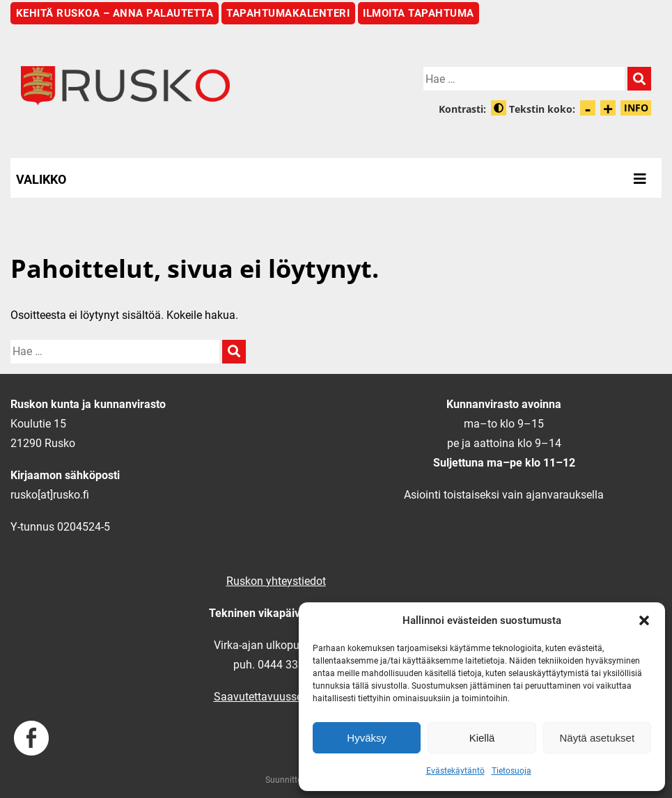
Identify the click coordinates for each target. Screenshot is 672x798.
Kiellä (482, 738)
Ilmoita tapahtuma (419, 13)
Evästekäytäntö (455, 771)
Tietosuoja (511, 771)
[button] (644, 620)
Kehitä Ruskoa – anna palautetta (115, 13)
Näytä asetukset (597, 738)
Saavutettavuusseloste (270, 697)
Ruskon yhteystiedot (276, 581)
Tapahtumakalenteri (288, 13)
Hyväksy (367, 738)
